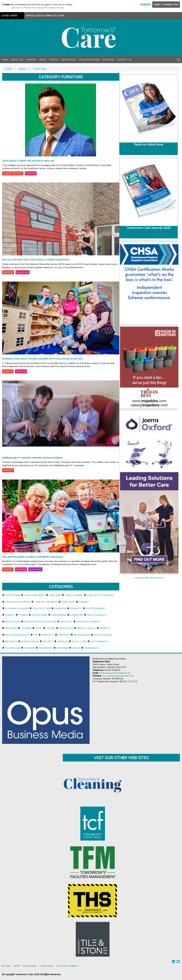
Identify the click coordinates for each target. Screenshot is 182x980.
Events (54, 59)
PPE (36, 635)
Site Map (6, 966)
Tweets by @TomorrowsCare (149, 578)
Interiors (11, 628)
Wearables (91, 648)
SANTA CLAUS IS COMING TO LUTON (45, 16)
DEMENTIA (8, 371)
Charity (84, 602)
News (43, 59)
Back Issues (68, 59)
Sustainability (99, 641)
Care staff (68, 602)
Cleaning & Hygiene (17, 608)
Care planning (74, 595)
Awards (31, 59)
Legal (39, 628)
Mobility (105, 628)
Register (108, 59)
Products (48, 635)
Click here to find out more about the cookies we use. (38, 8)
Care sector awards (100, 595)
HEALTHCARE (23, 272)
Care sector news (46, 602)
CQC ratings (13, 595)
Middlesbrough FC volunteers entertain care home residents (32, 458)
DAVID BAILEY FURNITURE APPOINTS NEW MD (28, 161)
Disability (76, 608)
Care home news (35, 595)
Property (64, 635)
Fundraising (59, 615)
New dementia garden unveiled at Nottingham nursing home (33, 557)
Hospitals (66, 622)
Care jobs (55, 595)
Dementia (60, 608)
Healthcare (13, 622)
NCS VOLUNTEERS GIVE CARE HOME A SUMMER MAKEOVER (36, 260)
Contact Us (124, 59)
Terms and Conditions (67, 966)
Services (62, 641)
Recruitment (82, 635)
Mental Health (86, 628)
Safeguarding (30, 641)
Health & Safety (97, 615)
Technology (13, 648)
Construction (41, 608)
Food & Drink (39, 615)
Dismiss (145, 5)
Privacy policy (30, 966)
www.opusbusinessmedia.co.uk (118, 676)
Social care (79, 641)
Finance (10, 615)
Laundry (26, 628)
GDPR (17, 966)
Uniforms (62, 648)
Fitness (23, 615)
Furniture (77, 615)
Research (11, 641)
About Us (17, 59)
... (88, 168)
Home (5, 59)
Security (48, 641)
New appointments (17, 635)
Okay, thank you (166, 5)
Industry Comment (88, 622)
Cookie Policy (46, 966)
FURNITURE (31, 173)
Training (29, 648)
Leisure (51, 628)
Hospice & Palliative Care (40, 622)
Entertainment (95, 608)
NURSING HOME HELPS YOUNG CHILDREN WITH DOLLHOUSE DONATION (42, 359)
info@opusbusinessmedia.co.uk (114, 673)
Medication (66, 628)
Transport (46, 648)
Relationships (103, 635)
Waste (76, 648)
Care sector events (18, 602)
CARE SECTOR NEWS (13, 173)
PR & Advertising (89, 59)
